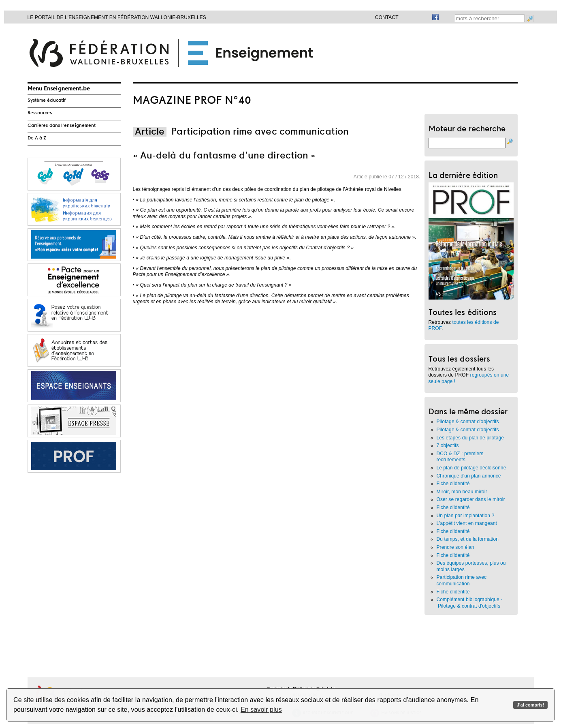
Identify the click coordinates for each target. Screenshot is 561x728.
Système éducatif (47, 101)
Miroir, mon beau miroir (462, 492)
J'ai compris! (530, 705)
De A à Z (37, 138)
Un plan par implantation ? (466, 516)
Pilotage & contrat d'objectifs (468, 422)
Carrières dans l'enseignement (62, 126)
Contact (387, 17)
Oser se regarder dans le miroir (471, 499)
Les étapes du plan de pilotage (470, 438)
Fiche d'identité (453, 484)
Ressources (40, 113)
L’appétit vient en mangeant (467, 523)
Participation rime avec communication (462, 580)
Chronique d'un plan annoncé (469, 476)
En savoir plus (261, 710)
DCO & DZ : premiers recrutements (460, 457)
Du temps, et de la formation (468, 539)
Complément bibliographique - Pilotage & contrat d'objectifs (470, 603)
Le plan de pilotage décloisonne (471, 468)
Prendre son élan (455, 547)
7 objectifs (448, 445)
